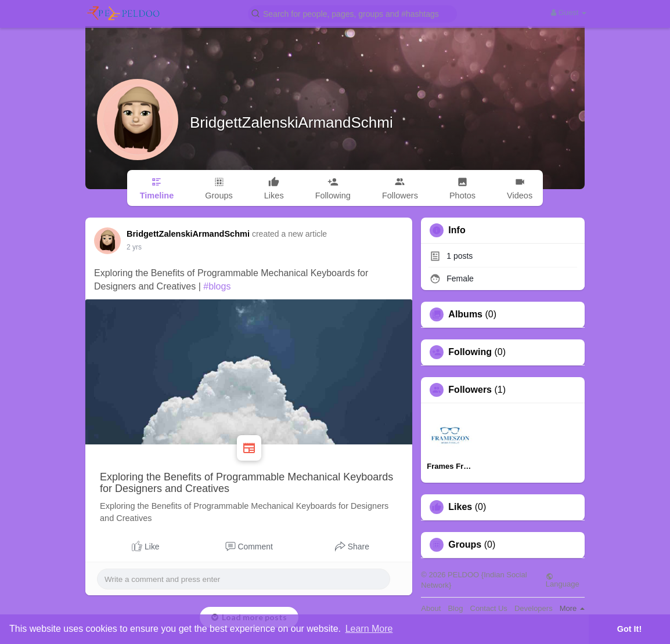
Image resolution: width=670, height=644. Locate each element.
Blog (455, 608)
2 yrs (134, 247)
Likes (460, 507)
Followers (470, 390)
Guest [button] (569, 12)
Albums (465, 314)
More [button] (572, 608)
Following (470, 352)
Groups (465, 545)
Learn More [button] (369, 629)
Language (563, 580)
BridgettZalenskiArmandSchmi (291, 122)
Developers (534, 608)
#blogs (217, 286)
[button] (352, 13)
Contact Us (489, 608)
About (431, 608)
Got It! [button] (629, 629)
